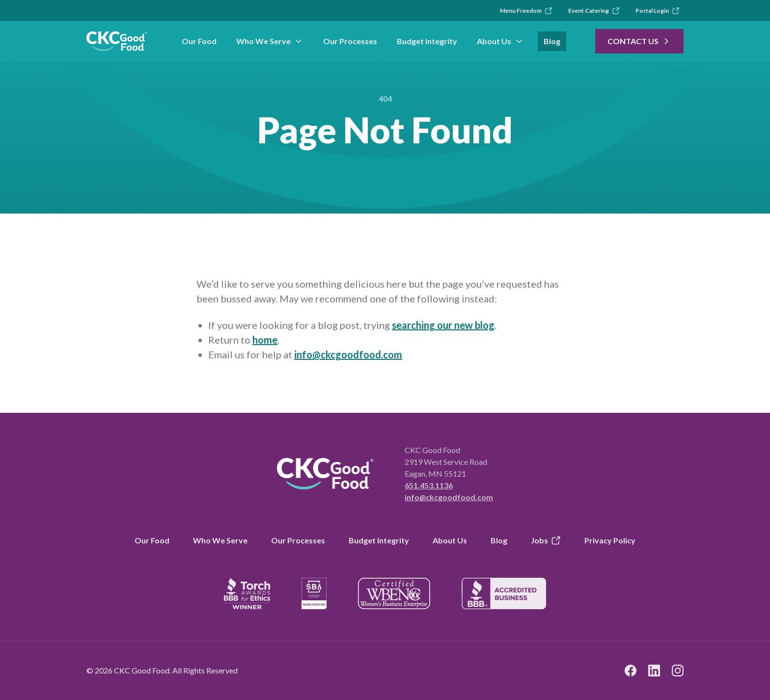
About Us (500, 41)
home (265, 340)
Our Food (199, 41)
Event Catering (594, 11)
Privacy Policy (610, 540)
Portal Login (658, 11)
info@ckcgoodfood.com (348, 354)
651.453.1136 (429, 485)
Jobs (546, 540)
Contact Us (639, 41)
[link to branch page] (117, 41)
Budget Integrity (427, 41)
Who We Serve (270, 41)
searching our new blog (443, 325)
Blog (552, 41)
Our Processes (350, 41)
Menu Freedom (526, 11)
